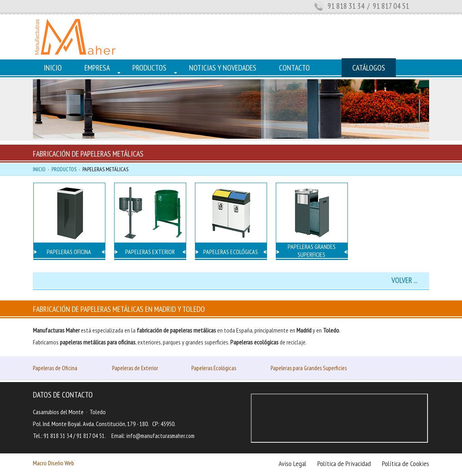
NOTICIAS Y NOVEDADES (223, 68)
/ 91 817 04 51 (388, 6)
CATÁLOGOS (369, 68)
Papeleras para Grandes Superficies (309, 368)
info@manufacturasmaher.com (160, 436)
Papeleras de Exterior (135, 368)
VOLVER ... (404, 280)
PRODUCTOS (149, 68)
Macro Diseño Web (53, 463)
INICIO (53, 68)
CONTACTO (294, 68)
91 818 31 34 (346, 6)
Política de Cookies (406, 464)
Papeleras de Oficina (55, 368)
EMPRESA (97, 68)
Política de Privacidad (344, 464)
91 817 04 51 (91, 436)
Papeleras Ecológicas (214, 368)
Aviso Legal (292, 464)
